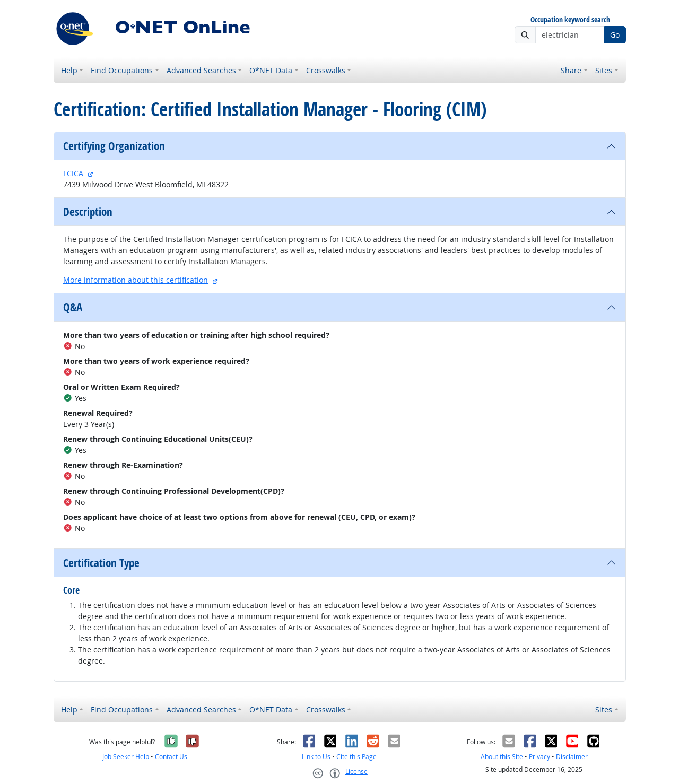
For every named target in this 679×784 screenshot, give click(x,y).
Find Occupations (122, 70)
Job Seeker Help (126, 757)
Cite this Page (356, 757)
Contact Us (171, 757)
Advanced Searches (201, 70)
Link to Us (316, 757)
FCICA (73, 173)
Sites (604, 70)
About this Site (502, 757)
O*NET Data (271, 70)
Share (571, 70)
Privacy (539, 757)
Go (615, 35)
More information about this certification (136, 280)
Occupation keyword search (570, 20)
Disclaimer (572, 757)
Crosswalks (326, 70)
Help (69, 70)
